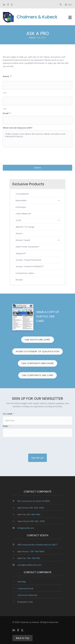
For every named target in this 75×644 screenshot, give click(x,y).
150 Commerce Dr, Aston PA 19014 (34, 501)
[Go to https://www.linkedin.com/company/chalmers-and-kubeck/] (4, 5)
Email (7, 113)
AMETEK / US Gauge (25, 227)
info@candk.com (26, 528)
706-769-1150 (33, 558)
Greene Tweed (37, 240)
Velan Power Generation (27, 247)
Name (7, 76)
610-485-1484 (34, 515)
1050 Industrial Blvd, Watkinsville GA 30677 (38, 545)
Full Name (9, 414)
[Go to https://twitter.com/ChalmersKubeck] (12, 5)
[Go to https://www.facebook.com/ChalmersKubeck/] (8, 5)
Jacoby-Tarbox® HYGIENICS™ (30, 267)
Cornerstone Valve (25, 273)
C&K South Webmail (27, 595)
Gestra (19, 233)
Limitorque (21, 207)
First (5, 93)
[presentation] (24, 155)
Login (69, 4)
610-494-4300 (37, 508)
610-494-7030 (37, 521)
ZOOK (37, 220)
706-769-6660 (37, 552)
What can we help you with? (18, 128)
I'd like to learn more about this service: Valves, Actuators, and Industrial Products (37, 139)
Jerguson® (21, 253)
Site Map (22, 582)
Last (5, 109)
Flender (19, 280)
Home (32, 38)
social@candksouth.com (29, 565)
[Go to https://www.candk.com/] (32, 17)
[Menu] (70, 17)
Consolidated (22, 194)
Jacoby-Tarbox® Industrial (28, 260)
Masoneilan (37, 200)
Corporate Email (25, 589)
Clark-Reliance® (23, 214)
